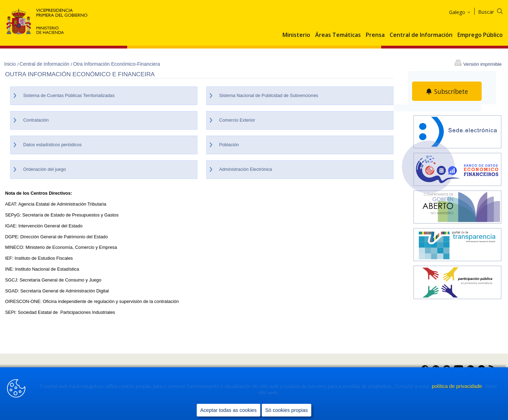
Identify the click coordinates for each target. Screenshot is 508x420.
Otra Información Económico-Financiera (116, 64)
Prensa (375, 35)
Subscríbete (451, 91)
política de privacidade (458, 386)
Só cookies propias (287, 410)
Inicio (11, 64)
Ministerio (296, 35)
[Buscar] (495, 11)
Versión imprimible (483, 64)
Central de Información (421, 35)
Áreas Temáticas (338, 35)
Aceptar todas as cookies (229, 410)
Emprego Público (480, 35)
